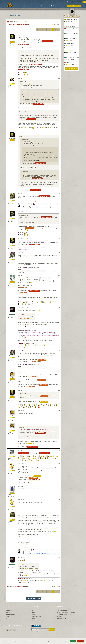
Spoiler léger (44, 402)
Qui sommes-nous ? (62, 610)
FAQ (33, 610)
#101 (59, 35)
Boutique (54, 6)
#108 (59, 275)
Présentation (10, 610)
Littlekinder (12, 138)
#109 (59, 308)
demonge (12, 469)
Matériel (8, 616)
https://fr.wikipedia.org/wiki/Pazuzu (27, 544)
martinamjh (12, 455)
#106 (59, 239)
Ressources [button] (33, 6)
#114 (59, 424)
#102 (59, 78)
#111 (59, 372)
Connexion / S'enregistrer (74, 6)
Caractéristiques (11, 614)
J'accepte (73, 641)
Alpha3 (20, 52)
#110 (59, 351)
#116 (59, 464)
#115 (59, 450)
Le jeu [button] (21, 6)
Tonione (12, 377)
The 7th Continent (17, 24)
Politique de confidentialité (64, 614)
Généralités (26, 24)
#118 (59, 500)
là (51, 340)
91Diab (12, 491)
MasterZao (12, 199)
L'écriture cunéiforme (23, 547)
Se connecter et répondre (33, 598)
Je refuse (81, 641)
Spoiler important (48, 41)
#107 (59, 253)
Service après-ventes (63, 618)
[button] (69, 2)
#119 (59, 513)
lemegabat (12, 395)
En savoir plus (64, 641)
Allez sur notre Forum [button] (71, 69)
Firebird (12, 313)
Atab (12, 280)
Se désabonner (35, 631)
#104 (59, 194)
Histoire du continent (17, 22)
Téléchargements (36, 616)
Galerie (8, 618)
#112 (59, 390)
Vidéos (33, 612)
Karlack (12, 40)
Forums (44, 6)
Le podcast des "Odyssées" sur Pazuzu (28, 536)
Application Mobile (37, 620)
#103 (59, 133)
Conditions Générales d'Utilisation (66, 612)
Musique (34, 614)
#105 (59, 212)
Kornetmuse (12, 258)
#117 (59, 486)
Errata (33, 618)
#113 (59, 411)
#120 (59, 558)
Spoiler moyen (30, 228)
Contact (59, 616)
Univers (8, 612)
